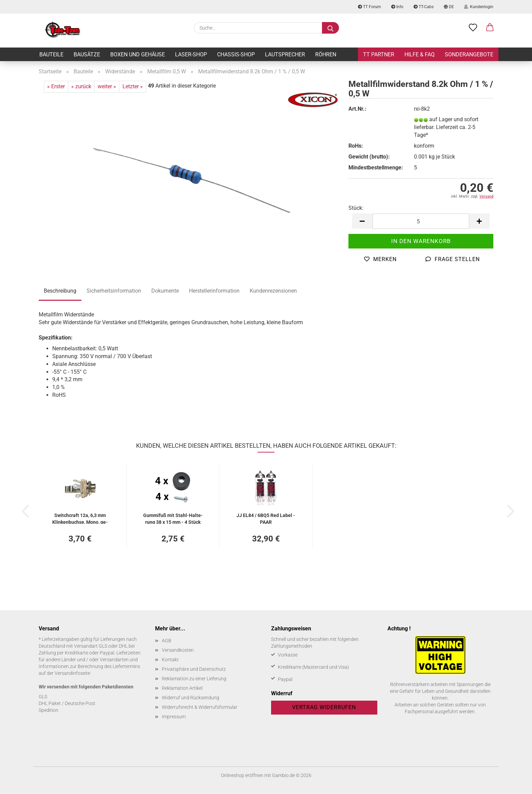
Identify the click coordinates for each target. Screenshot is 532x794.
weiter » (107, 86)
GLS (43, 697)
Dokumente (165, 291)
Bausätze (87, 54)
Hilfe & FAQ (420, 54)
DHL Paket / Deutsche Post (67, 703)
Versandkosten (178, 650)
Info (397, 7)
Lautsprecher (285, 54)
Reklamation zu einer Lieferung (194, 679)
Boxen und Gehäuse (138, 54)
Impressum (174, 717)
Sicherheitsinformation (114, 291)
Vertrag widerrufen (324, 707)
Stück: (356, 208)
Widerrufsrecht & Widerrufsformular (200, 707)
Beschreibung (60, 291)
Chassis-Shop (236, 54)
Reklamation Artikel (182, 688)
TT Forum (369, 7)
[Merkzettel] (473, 28)
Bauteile (51, 54)
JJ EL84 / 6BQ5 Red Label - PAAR (266, 518)
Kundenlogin (479, 7)
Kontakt (170, 660)
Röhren (326, 54)
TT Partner (379, 54)
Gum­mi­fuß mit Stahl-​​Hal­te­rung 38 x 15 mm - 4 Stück (173, 518)
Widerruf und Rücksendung (191, 698)
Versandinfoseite (72, 673)
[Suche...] (330, 28)
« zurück (81, 86)
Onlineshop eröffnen (242, 775)
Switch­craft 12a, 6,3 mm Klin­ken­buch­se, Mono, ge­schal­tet (80, 518)
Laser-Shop (191, 54)
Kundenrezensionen (273, 291)
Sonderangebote (469, 54)
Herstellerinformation (214, 291)
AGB (167, 641)
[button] (490, 28)
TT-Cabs (424, 7)
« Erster (56, 86)
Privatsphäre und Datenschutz (194, 669)
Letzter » (133, 86)
